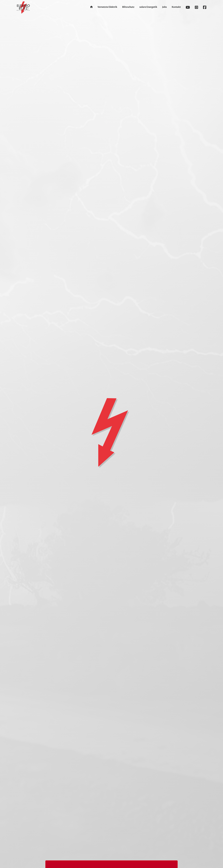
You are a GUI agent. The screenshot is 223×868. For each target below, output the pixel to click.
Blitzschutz (128, 7)
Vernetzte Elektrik (107, 7)
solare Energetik (148, 7)
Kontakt (176, 7)
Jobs (164, 7)
